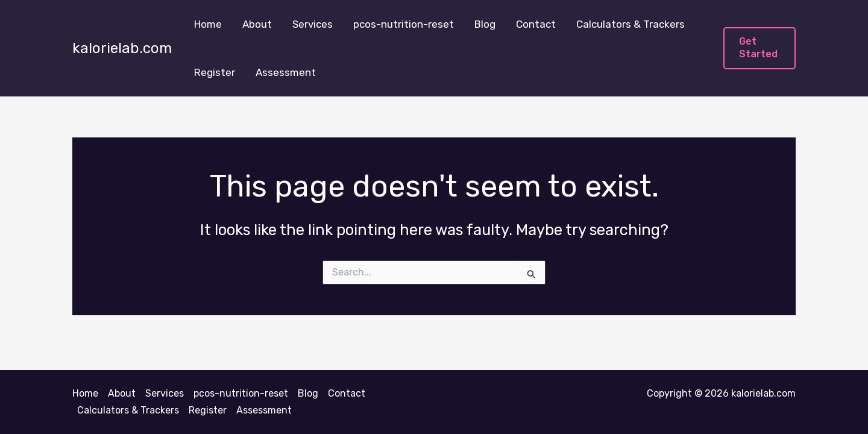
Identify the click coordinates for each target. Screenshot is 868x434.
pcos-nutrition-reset (404, 24)
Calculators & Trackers (631, 24)
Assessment (286, 72)
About (257, 24)
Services (313, 24)
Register (215, 72)
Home (208, 24)
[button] (759, 48)
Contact (536, 24)
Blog (485, 24)
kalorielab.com (122, 48)
